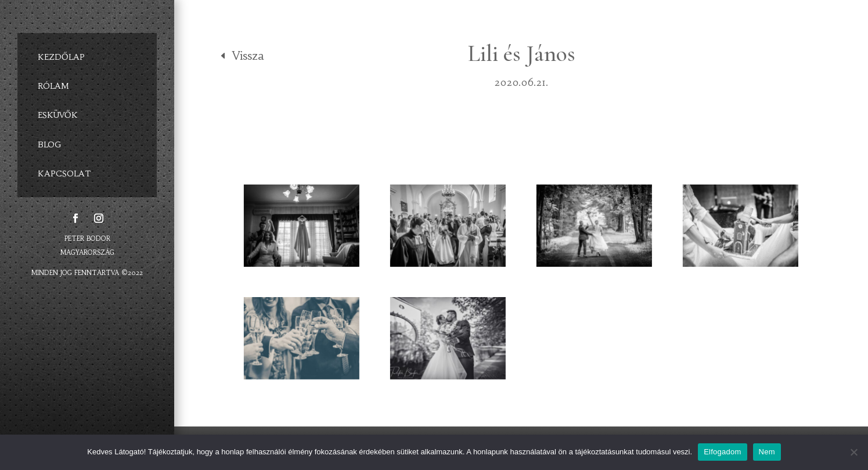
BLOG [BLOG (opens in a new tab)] (50, 144)
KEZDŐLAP (61, 57)
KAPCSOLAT (64, 173)
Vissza (248, 55)
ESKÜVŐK (58, 115)
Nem (767, 452)
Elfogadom (722, 452)
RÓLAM (53, 86)
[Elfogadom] (853, 452)
